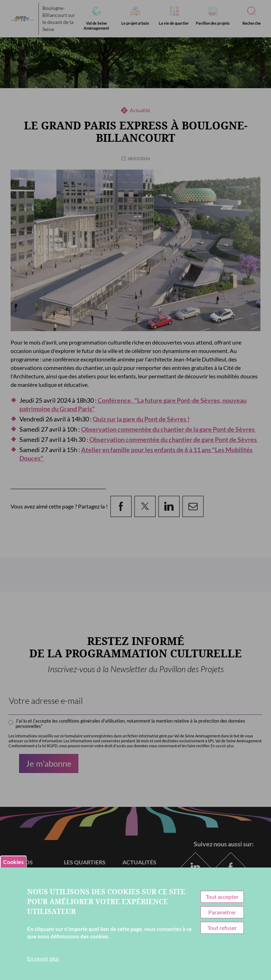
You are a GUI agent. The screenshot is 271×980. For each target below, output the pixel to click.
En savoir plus (43, 958)
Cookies (13, 862)
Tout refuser (222, 928)
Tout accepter (222, 897)
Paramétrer (222, 912)
